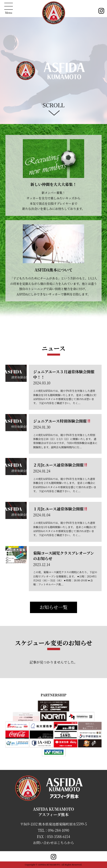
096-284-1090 (58, 830)
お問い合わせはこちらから (53, 842)
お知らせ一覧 (53, 607)
